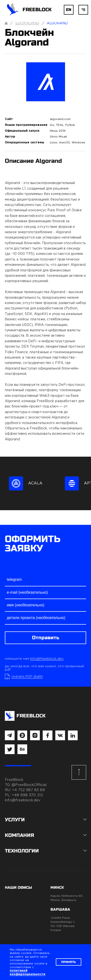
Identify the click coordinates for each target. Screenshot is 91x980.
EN (69, 10)
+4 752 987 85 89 (29, 790)
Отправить (46, 638)
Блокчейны (27, 23)
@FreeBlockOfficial (29, 785)
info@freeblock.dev (47, 659)
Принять (69, 962)
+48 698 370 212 (27, 795)
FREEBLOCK (28, 10)
